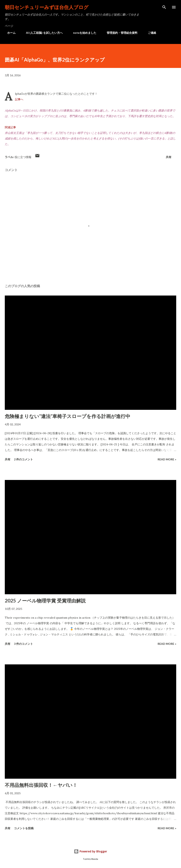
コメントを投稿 (24, 828)
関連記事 (10, 127)
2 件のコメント (23, 459)
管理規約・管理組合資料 (120, 33)
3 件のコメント (23, 644)
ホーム (9, 33)
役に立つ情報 (23, 157)
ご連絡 (150, 33)
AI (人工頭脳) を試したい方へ (42, 33)
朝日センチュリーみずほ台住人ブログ (47, 7)
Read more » (167, 459)
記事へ (19, 99)
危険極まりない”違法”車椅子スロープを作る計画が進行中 (68, 416)
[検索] (164, 7)
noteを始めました (82, 33)
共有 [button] (169, 157)
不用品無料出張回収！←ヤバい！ (41, 785)
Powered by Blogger (90, 851)
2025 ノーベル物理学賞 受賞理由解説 (45, 601)
